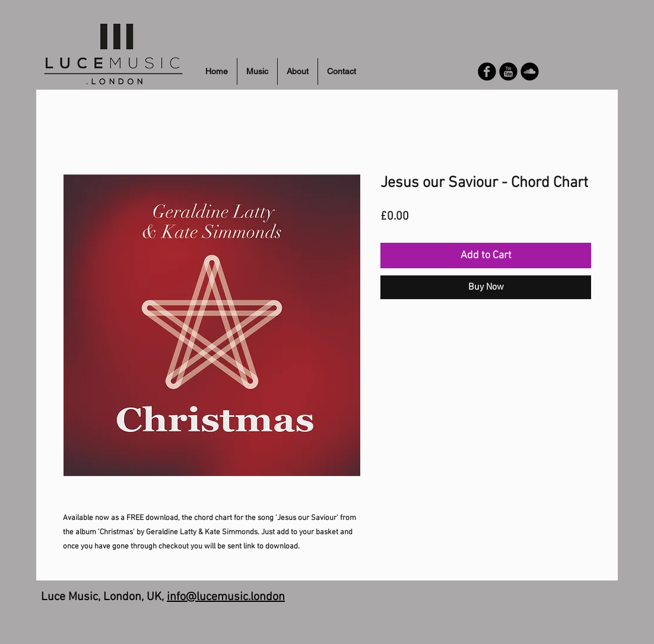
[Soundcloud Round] (530, 72)
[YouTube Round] (508, 72)
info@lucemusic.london (226, 597)
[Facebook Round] (487, 72)
